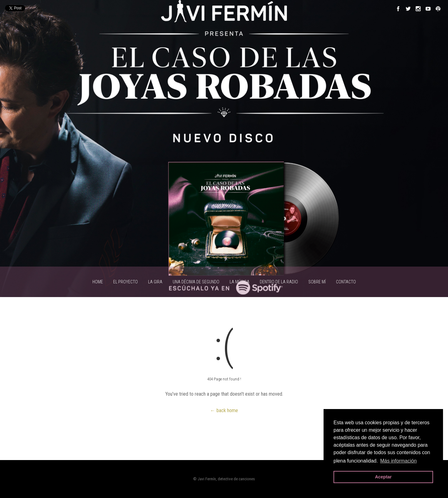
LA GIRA (155, 282)
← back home (224, 410)
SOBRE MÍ (317, 282)
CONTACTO (346, 282)
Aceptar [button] (383, 477)
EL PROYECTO (126, 282)
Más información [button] (398, 461)
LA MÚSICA (240, 282)
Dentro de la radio (279, 282)
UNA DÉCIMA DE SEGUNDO (196, 282)
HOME (98, 282)
